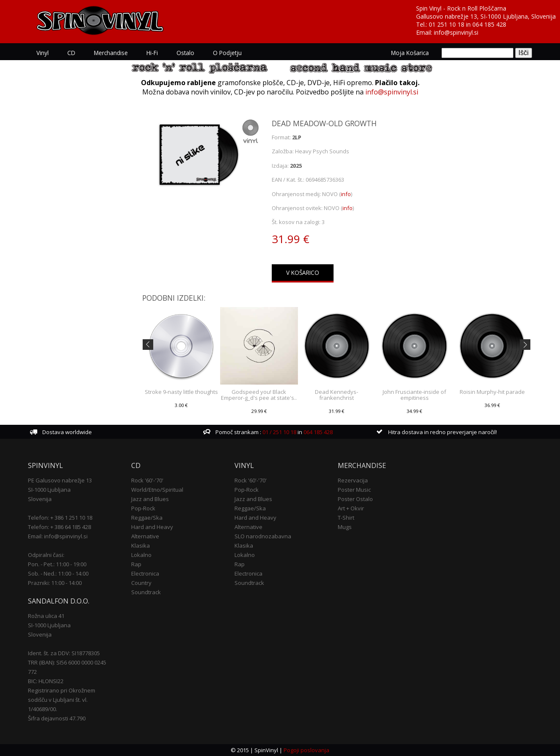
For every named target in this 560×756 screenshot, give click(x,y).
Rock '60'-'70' (147, 480)
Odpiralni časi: (46, 555)
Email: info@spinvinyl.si (58, 536)
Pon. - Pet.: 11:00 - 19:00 (57, 564)
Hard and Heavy (152, 527)
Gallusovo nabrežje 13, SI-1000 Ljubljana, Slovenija (486, 16)
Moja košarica (410, 53)
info (346, 194)
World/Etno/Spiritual (157, 490)
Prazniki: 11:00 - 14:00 (55, 583)
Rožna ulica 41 (46, 616)
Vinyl (43, 53)
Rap (136, 564)
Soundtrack (146, 592)
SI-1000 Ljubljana (49, 490)
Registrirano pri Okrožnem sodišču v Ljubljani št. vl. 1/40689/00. (62, 700)
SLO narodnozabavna (263, 536)
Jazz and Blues (150, 499)
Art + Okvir (351, 508)
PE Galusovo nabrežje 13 (60, 480)
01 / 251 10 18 (279, 432)
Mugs (345, 527)
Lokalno (141, 555)
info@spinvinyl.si (456, 32)
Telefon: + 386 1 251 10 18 (60, 518)
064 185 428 (489, 24)
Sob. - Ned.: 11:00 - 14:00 (58, 573)
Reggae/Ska (147, 518)
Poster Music (354, 490)
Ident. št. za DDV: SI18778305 (64, 653)
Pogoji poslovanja (306, 750)
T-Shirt (346, 518)
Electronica (145, 573)
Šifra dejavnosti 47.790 (57, 718)
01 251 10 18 (447, 24)
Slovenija (40, 499)
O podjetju (227, 53)
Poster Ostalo (355, 499)
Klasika (141, 546)
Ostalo (185, 53)
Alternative (145, 536)
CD (71, 53)
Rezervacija (353, 480)
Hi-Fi (152, 53)
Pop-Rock (143, 508)
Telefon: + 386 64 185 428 (59, 527)
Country (141, 583)
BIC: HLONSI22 (46, 681)
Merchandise (111, 53)
